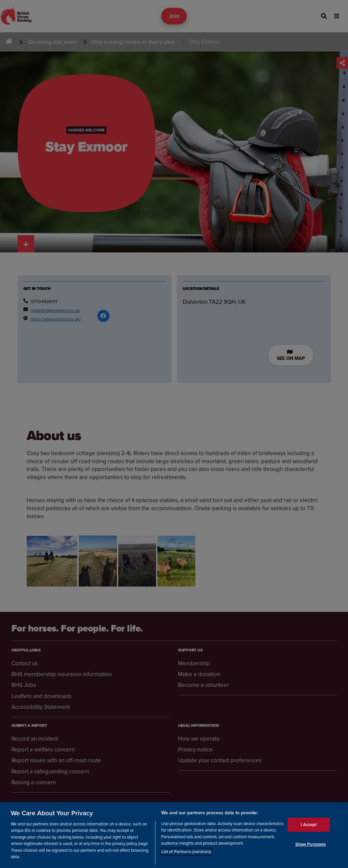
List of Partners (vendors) (186, 852)
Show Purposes (311, 844)
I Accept (309, 825)
